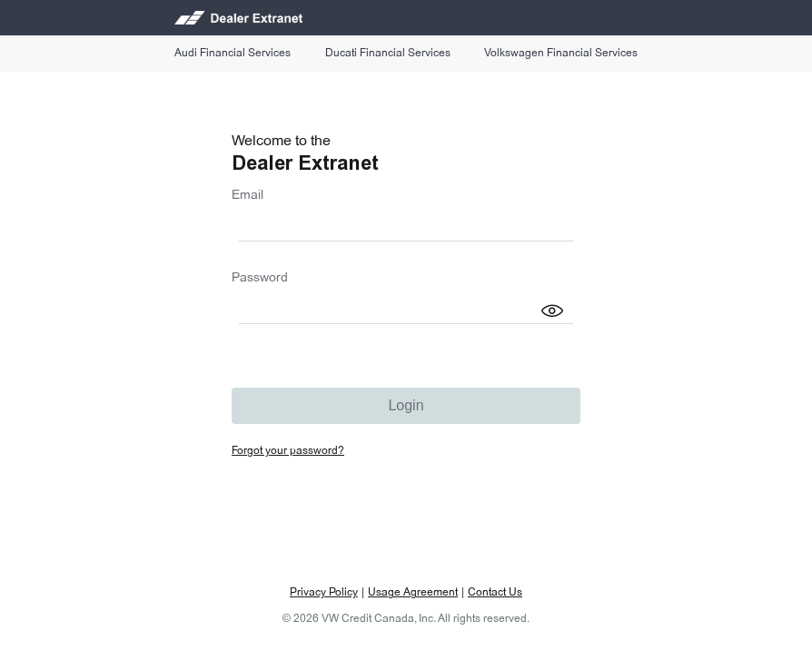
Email (248, 195)
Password (260, 278)
